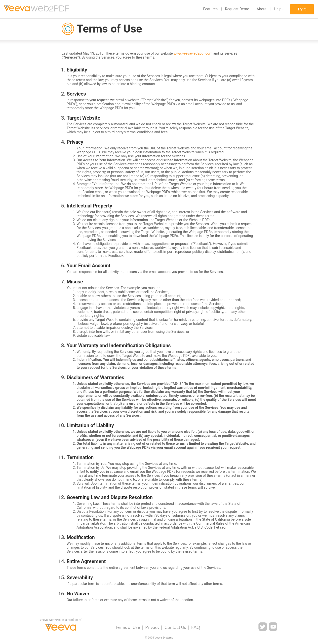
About (262, 9)
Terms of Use (127, 627)
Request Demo (237, 9)
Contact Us (175, 627)
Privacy (152, 627)
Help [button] (279, 9)
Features (210, 9)
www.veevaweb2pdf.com (193, 53)
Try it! (302, 9)
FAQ (196, 627)
